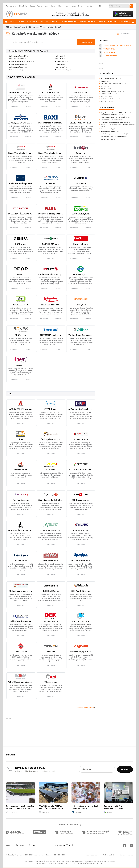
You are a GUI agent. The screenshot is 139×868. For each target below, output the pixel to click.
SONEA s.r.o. (21, 335)
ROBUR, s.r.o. (81, 305)
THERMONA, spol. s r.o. (51, 335)
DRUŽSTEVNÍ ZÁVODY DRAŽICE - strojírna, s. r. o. (21, 214)
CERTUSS (51, 183)
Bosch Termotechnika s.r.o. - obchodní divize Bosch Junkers (51, 153)
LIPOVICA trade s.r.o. (81, 561)
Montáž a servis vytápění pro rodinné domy (112, 136)
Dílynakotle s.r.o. (81, 439)
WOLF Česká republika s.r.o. (21, 682)
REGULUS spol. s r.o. (51, 305)
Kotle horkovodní (16, 70)
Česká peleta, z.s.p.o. (51, 439)
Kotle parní (60, 56)
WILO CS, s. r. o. (105, 101)
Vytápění (36, 27)
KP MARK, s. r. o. (81, 530)
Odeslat (125, 769)
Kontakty (33, 845)
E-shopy (81, 6)
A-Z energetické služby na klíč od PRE (81, 409)
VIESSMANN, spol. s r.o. (81, 652)
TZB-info (9, 27)
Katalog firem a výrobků (23, 27)
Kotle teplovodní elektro (18, 67)
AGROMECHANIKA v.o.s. (21, 409)
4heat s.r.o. (21, 365)
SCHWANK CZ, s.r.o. (81, 591)
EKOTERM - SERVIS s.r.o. (81, 470)
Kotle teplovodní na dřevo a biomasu (22, 62)
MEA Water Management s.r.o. (109, 79)
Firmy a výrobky (11, 6)
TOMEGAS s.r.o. (21, 652)
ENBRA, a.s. (21, 244)
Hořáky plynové (61, 62)
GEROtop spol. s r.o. (81, 500)
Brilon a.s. (81, 153)
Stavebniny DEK (51, 621)
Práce (53, 6)
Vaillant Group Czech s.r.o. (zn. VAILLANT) (81, 335)
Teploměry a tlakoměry (107, 129)
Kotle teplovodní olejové (18, 59)
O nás (9, 845)
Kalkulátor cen (90, 6)
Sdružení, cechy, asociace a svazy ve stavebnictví (114, 122)
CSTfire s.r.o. (21, 439)
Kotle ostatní (61, 59)
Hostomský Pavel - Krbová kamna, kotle (21, 530)
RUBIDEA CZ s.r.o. (51, 591)
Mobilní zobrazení (92, 855)
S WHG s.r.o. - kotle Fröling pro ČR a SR (51, 500)
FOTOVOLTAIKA (109, 52)
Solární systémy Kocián (21, 621)
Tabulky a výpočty (43, 6)
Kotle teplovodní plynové (19, 56)
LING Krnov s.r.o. (51, 561)
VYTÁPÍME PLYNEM (110, 56)
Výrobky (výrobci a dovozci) (51, 27)
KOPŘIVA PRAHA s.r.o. (51, 530)
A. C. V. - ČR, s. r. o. (51, 92)
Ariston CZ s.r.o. (81, 92)
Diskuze (32, 6)
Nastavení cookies (126, 855)
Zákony (60, 6)
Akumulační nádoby (63, 70)
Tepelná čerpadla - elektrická (109, 131)
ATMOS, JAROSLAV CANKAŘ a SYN (21, 123)
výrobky (28, 107)
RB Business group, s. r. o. (21, 591)
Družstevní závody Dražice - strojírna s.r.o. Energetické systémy (51, 214)
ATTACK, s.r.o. (51, 409)
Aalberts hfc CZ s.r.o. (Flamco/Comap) (21, 92)
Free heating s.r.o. (21, 500)
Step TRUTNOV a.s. (81, 621)
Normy (67, 6)
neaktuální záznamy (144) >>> (86, 707)
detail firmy (14, 107)
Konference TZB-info (64, 845)
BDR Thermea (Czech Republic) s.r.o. (51, 123)
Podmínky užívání (109, 855)
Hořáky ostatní (61, 67)
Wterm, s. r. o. (51, 682)
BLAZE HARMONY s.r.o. (81, 123)
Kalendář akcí (23, 6)
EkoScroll (51, 470)
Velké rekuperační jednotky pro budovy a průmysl (114, 117)
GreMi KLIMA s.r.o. (51, 244)
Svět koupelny (105, 96)
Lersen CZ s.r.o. (21, 561)
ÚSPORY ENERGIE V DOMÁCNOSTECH (117, 45)
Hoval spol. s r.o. (81, 244)
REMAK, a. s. (104, 89)
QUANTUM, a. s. (81, 274)
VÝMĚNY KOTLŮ (109, 49)
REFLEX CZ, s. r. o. (21, 305)
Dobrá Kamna (21, 470)
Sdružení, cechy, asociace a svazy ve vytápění (113, 134)
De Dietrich (81, 183)
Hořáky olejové (61, 64)
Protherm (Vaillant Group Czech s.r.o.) (51, 274)
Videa (74, 6)
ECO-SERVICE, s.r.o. (81, 214)
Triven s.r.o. (51, 652)
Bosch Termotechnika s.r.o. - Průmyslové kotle (21, 153)
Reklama (20, 845)
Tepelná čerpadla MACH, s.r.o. (109, 99)
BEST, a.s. (104, 81)
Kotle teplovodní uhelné (18, 64)
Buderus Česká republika (21, 183)
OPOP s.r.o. (21, 274)
